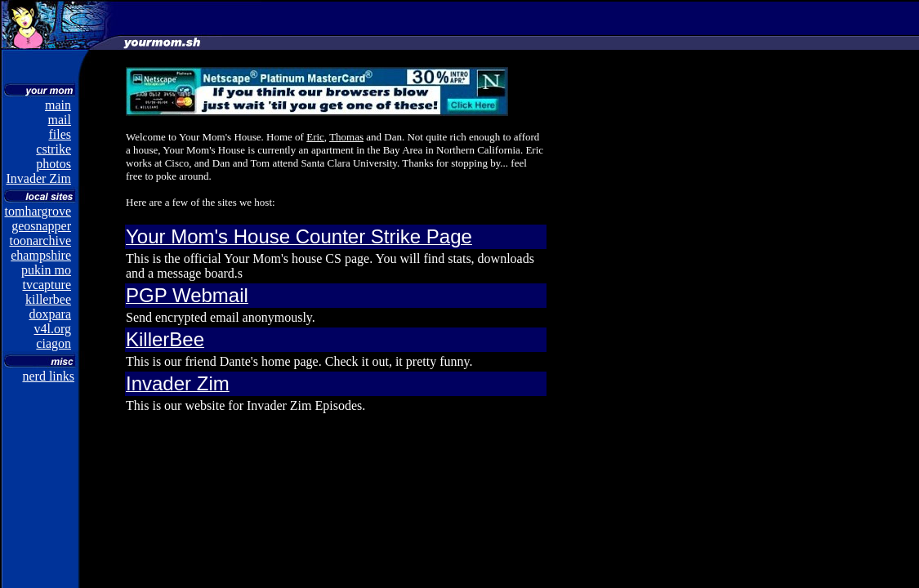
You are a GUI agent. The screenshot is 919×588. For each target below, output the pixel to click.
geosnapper (41, 226)
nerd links (48, 376)
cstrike (54, 149)
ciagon (54, 343)
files (60, 134)
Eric (315, 137)
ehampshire (41, 255)
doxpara (50, 314)
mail (60, 120)
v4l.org (53, 329)
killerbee (48, 299)
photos (54, 164)
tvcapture (47, 285)
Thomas (346, 137)
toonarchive (40, 241)
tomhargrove (38, 211)
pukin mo (46, 270)
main (58, 105)
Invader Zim (38, 178)
